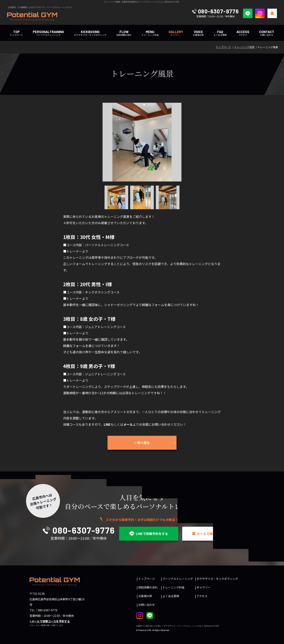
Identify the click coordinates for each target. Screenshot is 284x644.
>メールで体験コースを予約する (50, 621)
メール (128, 424)
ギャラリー (204, 587)
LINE (107, 424)
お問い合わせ (267, 33)
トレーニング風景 (244, 47)
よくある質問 (220, 33)
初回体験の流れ (124, 33)
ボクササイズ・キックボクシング (90, 33)
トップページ (16, 33)
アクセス (243, 33)
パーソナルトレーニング (48, 33)
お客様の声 (198, 33)
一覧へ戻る (142, 443)
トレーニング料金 (150, 33)
